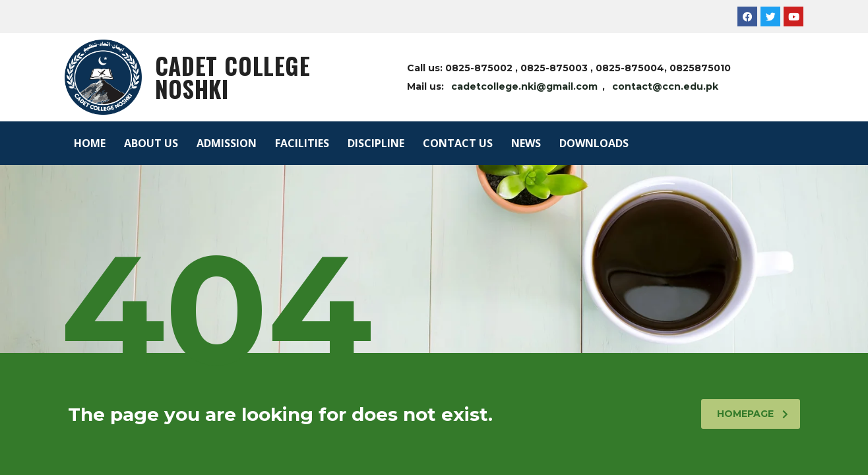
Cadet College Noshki (233, 77)
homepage (753, 414)
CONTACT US (458, 143)
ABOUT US (151, 143)
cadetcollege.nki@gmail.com (524, 86)
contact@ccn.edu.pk (665, 86)
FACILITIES (302, 143)
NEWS (526, 143)
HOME (90, 143)
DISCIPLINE (376, 143)
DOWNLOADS (594, 143)
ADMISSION (227, 143)
